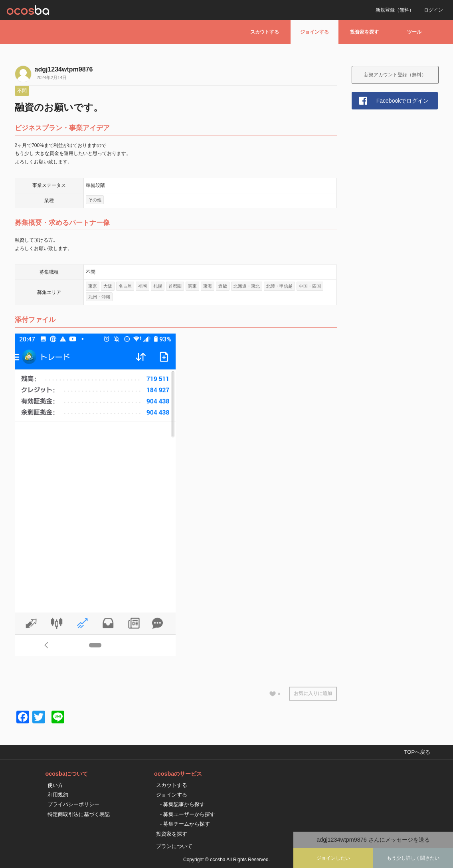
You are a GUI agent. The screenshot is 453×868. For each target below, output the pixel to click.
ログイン (433, 10)
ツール (414, 32)
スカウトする (265, 32)
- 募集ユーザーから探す (188, 814)
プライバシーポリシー (73, 804)
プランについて (174, 846)
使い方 (55, 785)
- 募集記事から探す (182, 804)
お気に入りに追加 (313, 693)
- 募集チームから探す (185, 824)
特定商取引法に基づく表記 (79, 814)
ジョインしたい (333, 858)
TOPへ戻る (417, 752)
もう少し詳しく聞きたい (413, 858)
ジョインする (315, 32)
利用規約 (58, 795)
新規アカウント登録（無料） (395, 75)
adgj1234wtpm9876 (64, 69)
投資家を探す (364, 32)
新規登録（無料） (395, 10)
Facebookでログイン (403, 101)
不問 (22, 91)
